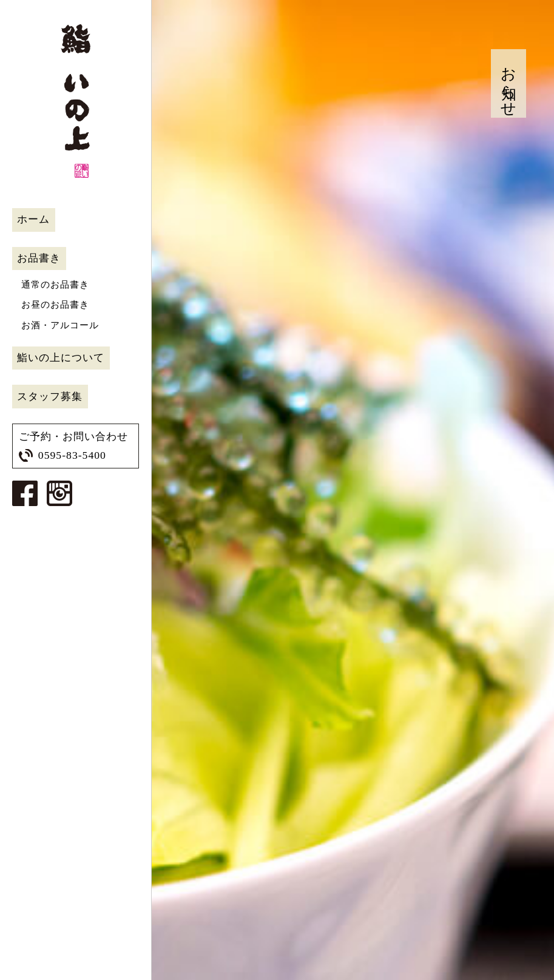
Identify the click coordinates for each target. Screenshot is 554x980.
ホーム (33, 219)
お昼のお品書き (55, 305)
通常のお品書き (55, 285)
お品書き (39, 258)
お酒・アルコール (60, 325)
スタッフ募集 (50, 397)
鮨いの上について (61, 358)
